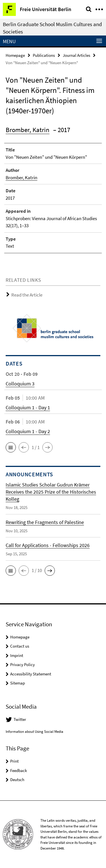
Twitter (20, 719)
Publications (44, 55)
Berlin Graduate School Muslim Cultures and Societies (52, 28)
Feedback (19, 770)
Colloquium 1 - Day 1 (28, 407)
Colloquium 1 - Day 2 (28, 431)
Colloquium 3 (20, 384)
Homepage (15, 55)
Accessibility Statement (31, 674)
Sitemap (18, 683)
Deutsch (17, 780)
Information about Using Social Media (34, 732)
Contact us (20, 646)
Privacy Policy (22, 664)
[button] (11, 447)
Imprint (17, 655)
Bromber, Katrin (28, 130)
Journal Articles (76, 55)
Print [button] (14, 761)
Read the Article (27, 295)
